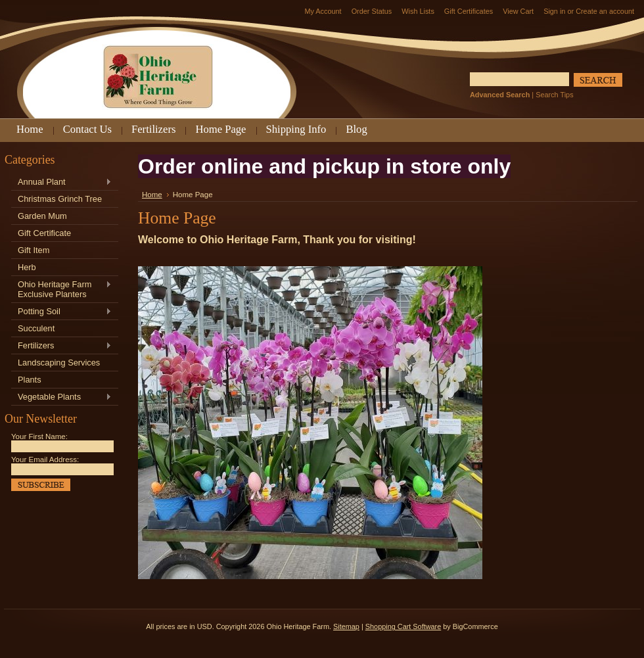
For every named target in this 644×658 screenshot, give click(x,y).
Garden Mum (42, 216)
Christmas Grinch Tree (60, 199)
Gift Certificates (469, 11)
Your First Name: (39, 436)
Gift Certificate (44, 233)
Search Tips (554, 95)
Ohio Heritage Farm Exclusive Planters (61, 289)
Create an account (605, 11)
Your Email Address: (45, 459)
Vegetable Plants (61, 397)
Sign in (554, 11)
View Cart (518, 11)
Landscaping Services (59, 363)
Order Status (372, 11)
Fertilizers (61, 346)
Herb (27, 267)
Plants (30, 380)
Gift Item (34, 250)
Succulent (36, 328)
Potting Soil (61, 312)
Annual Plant (61, 182)
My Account (323, 11)
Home (152, 195)
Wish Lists (418, 11)
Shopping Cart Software (403, 626)
